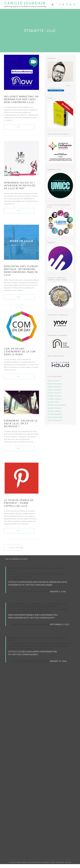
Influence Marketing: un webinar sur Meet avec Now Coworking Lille (21, 99)
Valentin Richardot (55, 417)
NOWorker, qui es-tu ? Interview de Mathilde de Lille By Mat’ (20, 186)
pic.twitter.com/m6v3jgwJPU (23, 658)
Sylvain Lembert (54, 411)
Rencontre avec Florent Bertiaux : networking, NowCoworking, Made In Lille (21, 272)
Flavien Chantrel (54, 393)
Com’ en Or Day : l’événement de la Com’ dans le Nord (20, 354)
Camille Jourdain (25, 3)
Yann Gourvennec (55, 420)
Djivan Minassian (55, 384)
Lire (16, 128)
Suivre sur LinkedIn (56, 90)
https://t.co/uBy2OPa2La (21, 655)
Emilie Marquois (54, 387)
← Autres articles (14, 552)
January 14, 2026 (58, 665)
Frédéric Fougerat (55, 399)
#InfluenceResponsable (21, 619)
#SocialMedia (41, 586)
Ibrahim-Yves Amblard (57, 405)
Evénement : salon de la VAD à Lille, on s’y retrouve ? (21, 426)
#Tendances (15, 589)
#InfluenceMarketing (46, 619)
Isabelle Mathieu (54, 408)
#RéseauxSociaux (58, 586)
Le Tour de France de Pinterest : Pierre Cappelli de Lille (19, 506)
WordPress (47, 866)
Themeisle (68, 866)
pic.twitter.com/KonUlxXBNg (37, 589)
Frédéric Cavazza (55, 396)
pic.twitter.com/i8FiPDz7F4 (40, 622)
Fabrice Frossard (54, 390)
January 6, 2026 (58, 595)
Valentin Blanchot (55, 414)
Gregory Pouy (53, 402)
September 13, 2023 (60, 628)
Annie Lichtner (54, 381)
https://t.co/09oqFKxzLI (21, 586)
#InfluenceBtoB (17, 622)
